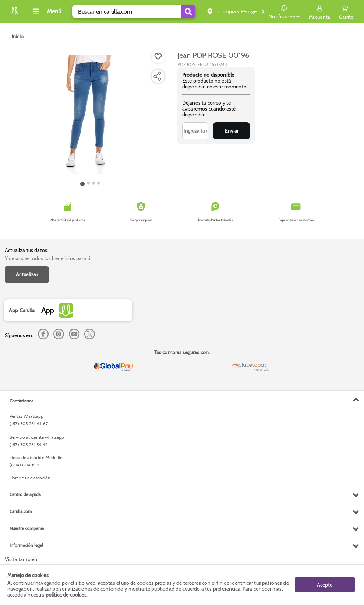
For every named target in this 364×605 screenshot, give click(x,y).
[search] (134, 11)
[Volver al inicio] (14, 13)
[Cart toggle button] (346, 11)
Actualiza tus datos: (26, 250)
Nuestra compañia (27, 528)
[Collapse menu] (46, 11)
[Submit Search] (188, 11)
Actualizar (27, 274)
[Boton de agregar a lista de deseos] (158, 57)
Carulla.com (21, 511)
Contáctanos (22, 401)
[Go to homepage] (17, 36)
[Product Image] (90, 115)
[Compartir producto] (157, 76)
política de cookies (66, 595)
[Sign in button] (319, 11)
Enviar (232, 131)
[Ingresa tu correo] (195, 131)
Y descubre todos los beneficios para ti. (48, 258)
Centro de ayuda (25, 494)
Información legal (26, 545)
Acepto (325, 585)
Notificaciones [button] (284, 11)
